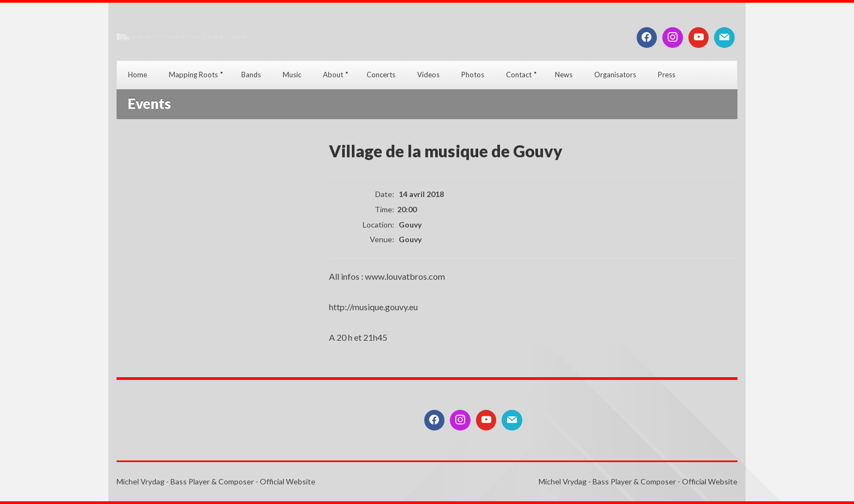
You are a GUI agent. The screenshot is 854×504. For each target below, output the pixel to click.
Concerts (381, 75)
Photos (473, 75)
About (333, 75)
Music (292, 75)
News (564, 75)
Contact (519, 75)
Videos (428, 75)
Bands (251, 75)
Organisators (615, 75)
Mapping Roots (193, 75)
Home (138, 75)
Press (667, 75)
